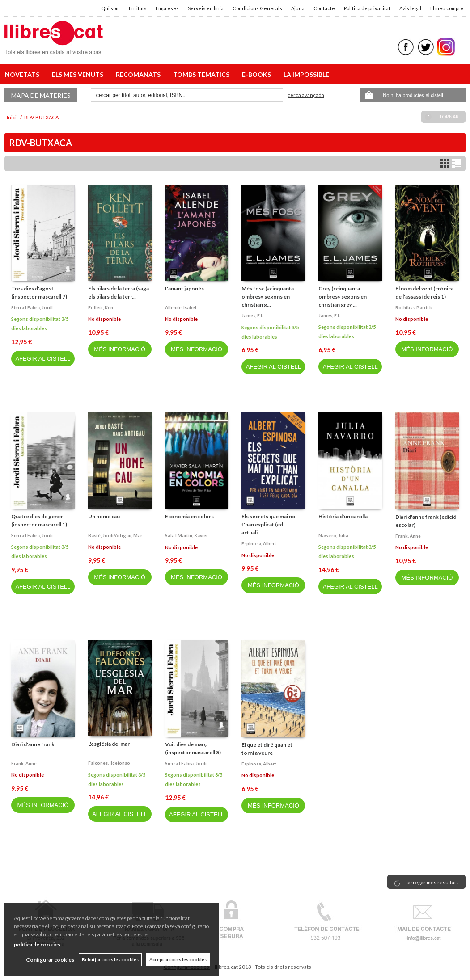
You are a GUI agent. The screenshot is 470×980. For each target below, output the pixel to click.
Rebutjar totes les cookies (110, 959)
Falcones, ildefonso (109, 763)
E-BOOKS (258, 74)
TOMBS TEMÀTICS (203, 74)
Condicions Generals (257, 8)
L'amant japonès (184, 288)
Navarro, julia (333, 535)
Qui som (110, 8)
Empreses (167, 8)
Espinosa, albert (259, 543)
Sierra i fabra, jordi (32, 307)
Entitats (138, 8)
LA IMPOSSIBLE (306, 74)
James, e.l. (253, 315)
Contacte (324, 8)
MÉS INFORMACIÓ (120, 349)
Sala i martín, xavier (186, 535)
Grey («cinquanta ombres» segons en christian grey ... (343, 297)
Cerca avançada (306, 95)
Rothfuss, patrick (414, 307)
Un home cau (104, 516)
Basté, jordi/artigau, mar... (116, 535)
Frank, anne (408, 536)
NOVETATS (23, 74)
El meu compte (447, 8)
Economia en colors (189, 516)
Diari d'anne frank (33, 744)
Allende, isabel (181, 307)
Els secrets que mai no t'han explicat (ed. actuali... (269, 524)
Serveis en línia (206, 8)
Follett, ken (101, 307)
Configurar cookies (50, 960)
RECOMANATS (140, 74)
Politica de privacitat (367, 8)
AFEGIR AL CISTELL (43, 359)
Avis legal (410, 8)
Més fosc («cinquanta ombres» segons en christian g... (268, 297)
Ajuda (298, 8)
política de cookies (37, 944)
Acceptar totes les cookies (178, 959)
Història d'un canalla (343, 516)
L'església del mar (109, 744)
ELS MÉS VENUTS (79, 74)
